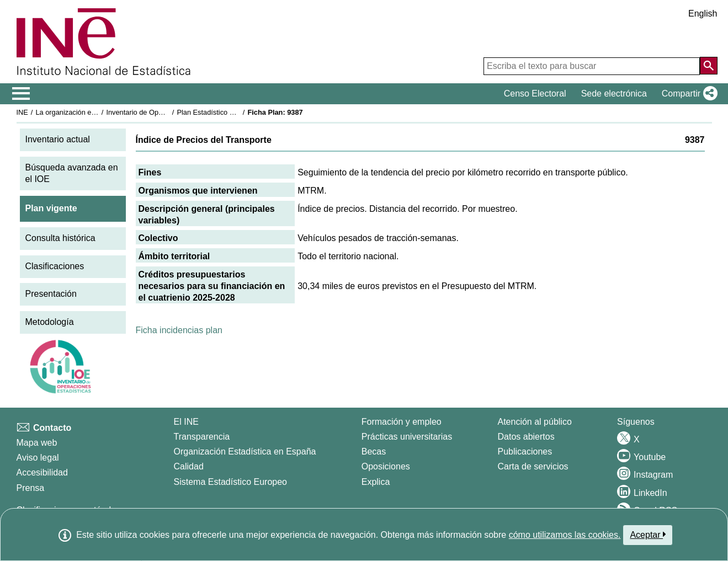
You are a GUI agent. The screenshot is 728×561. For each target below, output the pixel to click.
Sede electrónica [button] (614, 93)
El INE (186, 422)
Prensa (31, 488)
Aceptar (648, 535)
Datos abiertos (526, 437)
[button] (687, 94)
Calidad (189, 466)
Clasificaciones (55, 266)
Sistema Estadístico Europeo (230, 482)
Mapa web (37, 443)
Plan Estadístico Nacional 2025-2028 (235, 112)
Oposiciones (386, 466)
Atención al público (535, 422)
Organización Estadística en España (245, 452)
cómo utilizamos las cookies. (565, 535)
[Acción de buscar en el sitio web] (709, 66)
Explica (376, 482)
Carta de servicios (533, 466)
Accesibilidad (42, 472)
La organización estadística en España (96, 112)
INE (22, 112)
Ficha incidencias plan (179, 330)
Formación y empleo (402, 422)
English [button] (703, 14)
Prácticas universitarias (407, 437)
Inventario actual (58, 139)
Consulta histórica (60, 238)
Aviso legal (38, 458)
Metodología (50, 322)
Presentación (51, 294)
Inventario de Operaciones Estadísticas (168, 112)
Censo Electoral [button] (535, 93)
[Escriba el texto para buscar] (592, 66)
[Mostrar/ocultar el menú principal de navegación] (21, 94)
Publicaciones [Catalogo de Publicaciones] (525, 452)
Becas (374, 452)
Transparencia (202, 437)
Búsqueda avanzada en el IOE (72, 173)
